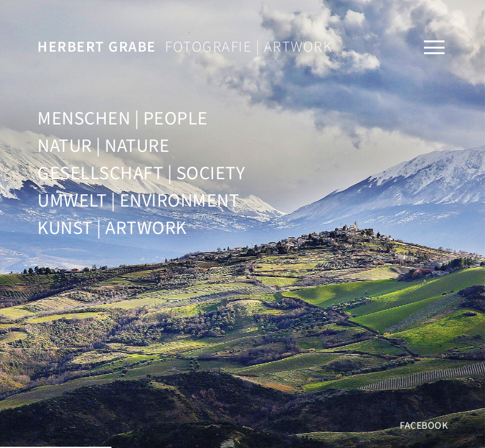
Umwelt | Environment (138, 201)
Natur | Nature (103, 146)
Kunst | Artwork (112, 228)
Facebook (424, 426)
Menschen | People (123, 119)
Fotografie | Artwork (185, 47)
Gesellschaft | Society (141, 173)
